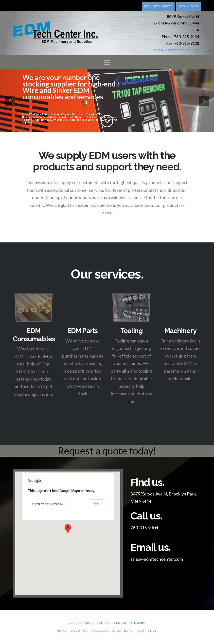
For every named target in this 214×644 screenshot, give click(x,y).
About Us (79, 631)
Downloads (189, 6)
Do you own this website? (48, 504)
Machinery (123, 631)
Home (62, 631)
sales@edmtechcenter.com (177, 50)
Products (100, 631)
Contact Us (147, 631)
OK (96, 504)
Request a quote (158, 6)
